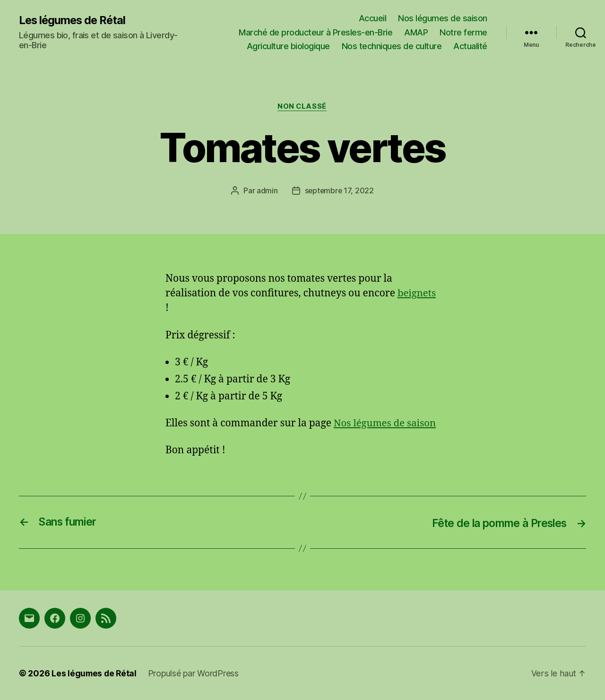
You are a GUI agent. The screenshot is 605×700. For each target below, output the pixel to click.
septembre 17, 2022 (339, 191)
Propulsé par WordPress (195, 673)
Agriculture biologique (288, 46)
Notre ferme (463, 32)
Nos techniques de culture (392, 46)
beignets (417, 294)
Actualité (470, 46)
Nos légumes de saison (443, 18)
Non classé (303, 107)
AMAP (416, 32)
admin (267, 191)
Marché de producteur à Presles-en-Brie (315, 32)
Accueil (373, 18)
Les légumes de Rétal (74, 20)
